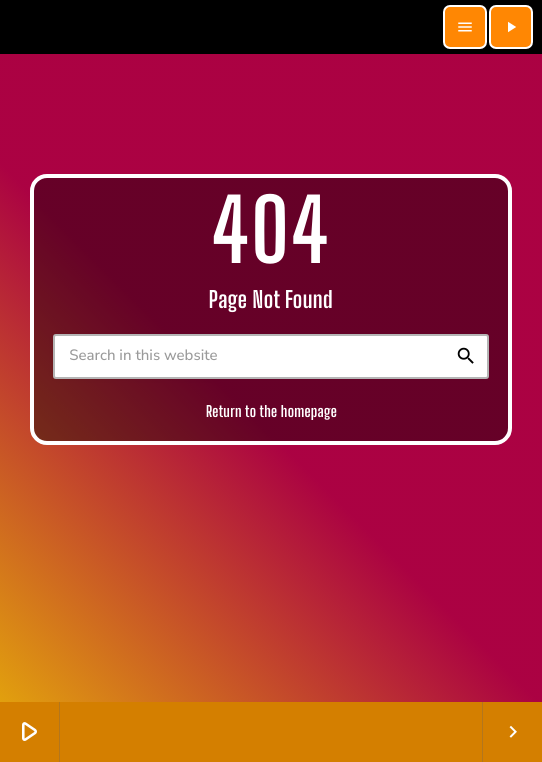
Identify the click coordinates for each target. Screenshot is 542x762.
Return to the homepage (271, 412)
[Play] (511, 27)
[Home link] (225, 27)
